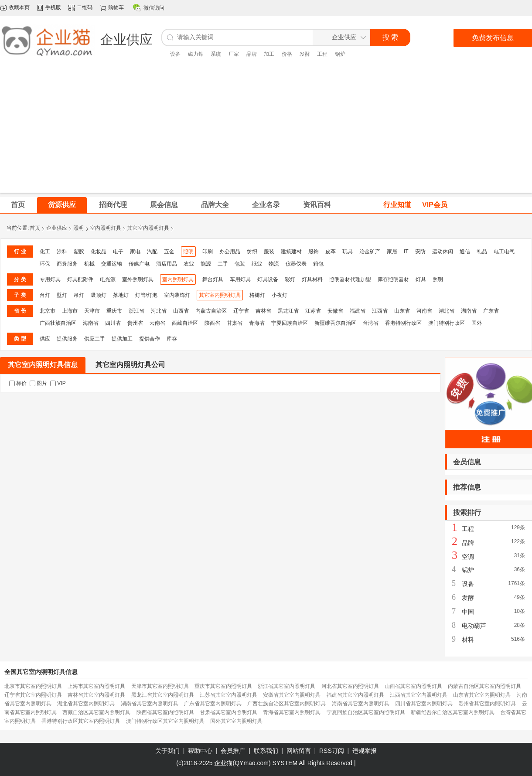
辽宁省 (241, 311)
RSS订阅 (332, 751)
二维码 (85, 7)
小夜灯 (280, 295)
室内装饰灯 (177, 295)
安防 (420, 252)
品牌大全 (215, 205)
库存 (172, 339)
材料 (468, 640)
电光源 (108, 279)
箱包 (318, 264)
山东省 (402, 311)
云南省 (157, 323)
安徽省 (335, 311)
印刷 (208, 252)
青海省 (257, 323)
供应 (45, 339)
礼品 (482, 252)
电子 (118, 252)
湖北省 (447, 311)
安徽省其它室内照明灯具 (292, 695)
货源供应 (62, 205)
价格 (287, 54)
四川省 (113, 323)
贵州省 (135, 323)
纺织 (252, 252)
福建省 (358, 311)
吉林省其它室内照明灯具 (96, 695)
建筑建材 (291, 252)
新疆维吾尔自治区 (335, 323)
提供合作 (150, 339)
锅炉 (340, 54)
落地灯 (121, 295)
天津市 (92, 311)
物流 (274, 264)
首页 (35, 228)
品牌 (252, 54)
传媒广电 (139, 264)
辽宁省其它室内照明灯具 (33, 695)
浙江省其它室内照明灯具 (286, 686)
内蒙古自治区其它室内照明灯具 (484, 686)
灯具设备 (268, 279)
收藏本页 (19, 7)
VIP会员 (435, 205)
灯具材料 (312, 279)
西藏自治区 (185, 323)
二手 (223, 264)
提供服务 (67, 339)
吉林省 (263, 311)
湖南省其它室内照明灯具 (150, 704)
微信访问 (154, 8)
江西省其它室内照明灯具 (419, 695)
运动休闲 (443, 252)
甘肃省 (235, 323)
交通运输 (112, 264)
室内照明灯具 (106, 228)
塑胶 (79, 252)
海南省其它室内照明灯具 (361, 704)
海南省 (91, 323)
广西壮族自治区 (58, 323)
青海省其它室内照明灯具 (292, 712)
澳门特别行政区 (447, 323)
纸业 (257, 264)
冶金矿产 (370, 252)
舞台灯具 (213, 279)
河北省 (159, 311)
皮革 (331, 252)
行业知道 (397, 205)
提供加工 (122, 339)
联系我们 (266, 751)
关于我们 (167, 751)
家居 (392, 252)
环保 (45, 264)
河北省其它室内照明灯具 (350, 686)
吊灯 (79, 295)
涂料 (62, 252)
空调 (468, 557)
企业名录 (266, 205)
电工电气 (504, 252)
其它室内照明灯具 (148, 228)
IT (406, 252)
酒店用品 (167, 264)
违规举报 (365, 751)
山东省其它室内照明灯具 (482, 695)
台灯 (45, 295)
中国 (468, 612)
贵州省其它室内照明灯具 (487, 704)
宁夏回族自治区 (290, 323)
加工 (269, 54)
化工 (45, 252)
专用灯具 (50, 279)
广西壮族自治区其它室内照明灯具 (286, 704)
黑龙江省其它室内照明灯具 (163, 695)
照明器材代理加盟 (350, 279)
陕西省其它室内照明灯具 (165, 712)
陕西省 (212, 323)
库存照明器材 (393, 279)
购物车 (116, 7)
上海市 (70, 311)
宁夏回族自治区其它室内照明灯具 (366, 712)
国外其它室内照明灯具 (236, 721)
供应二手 (95, 339)
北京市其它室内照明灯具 (33, 686)
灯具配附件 (80, 279)
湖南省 (469, 311)
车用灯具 (240, 279)
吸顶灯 (99, 295)
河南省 (424, 311)
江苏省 (313, 311)
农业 (189, 264)
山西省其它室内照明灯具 (413, 686)
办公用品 (230, 252)
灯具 (421, 279)
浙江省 (136, 311)
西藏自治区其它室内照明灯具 (96, 712)
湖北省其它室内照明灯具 (86, 704)
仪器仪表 (296, 264)
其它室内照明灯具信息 (43, 365)
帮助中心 (200, 751)
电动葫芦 (474, 626)
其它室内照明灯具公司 (130, 365)
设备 (175, 54)
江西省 (380, 311)
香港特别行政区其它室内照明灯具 (81, 721)
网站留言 (299, 751)
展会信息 (164, 205)
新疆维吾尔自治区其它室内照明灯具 (453, 712)
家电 (135, 252)
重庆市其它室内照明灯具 (223, 686)
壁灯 (62, 295)
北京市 (48, 311)
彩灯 (290, 279)
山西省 (181, 311)
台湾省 (371, 323)
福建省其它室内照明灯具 (355, 695)
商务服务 (67, 264)
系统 (216, 54)
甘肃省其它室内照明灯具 (228, 712)
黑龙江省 (288, 311)
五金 (169, 252)
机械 (89, 264)
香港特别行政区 (403, 323)
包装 (240, 264)
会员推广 (233, 751)
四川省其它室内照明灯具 (424, 704)
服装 (269, 252)
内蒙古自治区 (211, 311)
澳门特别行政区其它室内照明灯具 (165, 721)
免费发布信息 (493, 38)
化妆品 (99, 252)
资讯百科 (317, 205)
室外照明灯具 (138, 279)
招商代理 (113, 205)
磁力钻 (196, 54)
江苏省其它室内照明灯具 (228, 695)
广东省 (491, 311)
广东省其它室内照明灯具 (213, 704)
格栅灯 (257, 295)
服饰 (314, 252)
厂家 (234, 54)
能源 (206, 264)
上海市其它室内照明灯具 (96, 686)
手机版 (53, 7)
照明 (78, 228)
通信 (465, 252)
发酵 (305, 54)
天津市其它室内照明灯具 (160, 686)
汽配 (152, 252)
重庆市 (114, 311)
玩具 (348, 252)
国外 (477, 323)
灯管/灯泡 (146, 295)
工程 (322, 54)
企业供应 (57, 228)
